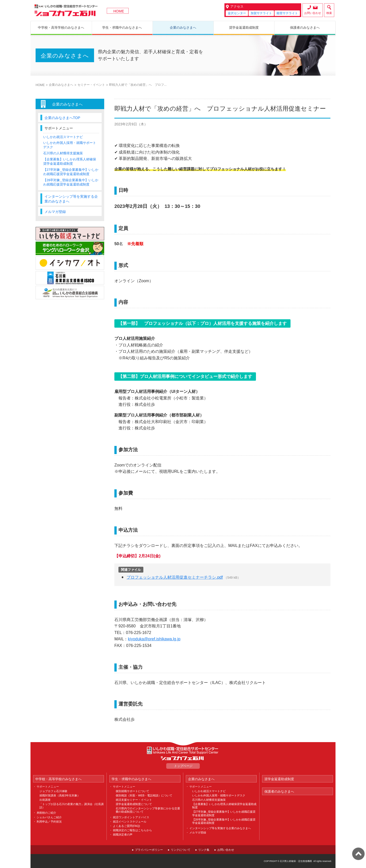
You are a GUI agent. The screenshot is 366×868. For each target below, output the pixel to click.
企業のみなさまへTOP (62, 118)
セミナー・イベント (91, 85)
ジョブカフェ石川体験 (53, 791)
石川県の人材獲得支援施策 (63, 153)
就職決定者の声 (123, 834)
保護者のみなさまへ (279, 791)
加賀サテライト (261, 13)
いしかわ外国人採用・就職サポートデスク (219, 795)
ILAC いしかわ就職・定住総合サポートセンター (183, 750)
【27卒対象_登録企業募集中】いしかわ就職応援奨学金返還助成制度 (71, 172)
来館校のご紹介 (46, 813)
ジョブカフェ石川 (66, 10)
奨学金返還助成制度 (279, 779)
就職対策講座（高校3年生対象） (60, 795)
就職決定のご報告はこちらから (132, 830)
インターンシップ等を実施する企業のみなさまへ (71, 199)
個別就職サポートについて (132, 791)
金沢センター (237, 13)
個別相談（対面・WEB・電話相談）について (144, 795)
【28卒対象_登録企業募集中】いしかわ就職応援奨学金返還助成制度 (71, 182)
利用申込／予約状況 (49, 822)
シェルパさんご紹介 (49, 817)
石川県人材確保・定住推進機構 (296, 861)
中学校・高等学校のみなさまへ (58, 779)
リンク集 (204, 850)
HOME (119, 11)
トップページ (183, 766)
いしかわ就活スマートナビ (63, 137)
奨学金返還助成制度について (134, 804)
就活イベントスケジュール (130, 822)
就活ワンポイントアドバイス (131, 817)
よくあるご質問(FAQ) (126, 826)
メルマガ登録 (55, 212)
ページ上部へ (358, 854)
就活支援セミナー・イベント (134, 800)
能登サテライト (287, 13)
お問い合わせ (313, 13)
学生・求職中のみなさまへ (131, 779)
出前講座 (45, 800)
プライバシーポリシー (149, 850)
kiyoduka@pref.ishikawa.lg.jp (154, 639)
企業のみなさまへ (61, 85)
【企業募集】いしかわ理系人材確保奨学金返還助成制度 (70, 161)
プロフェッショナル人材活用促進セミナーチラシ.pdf (175, 577)
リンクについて (181, 850)
